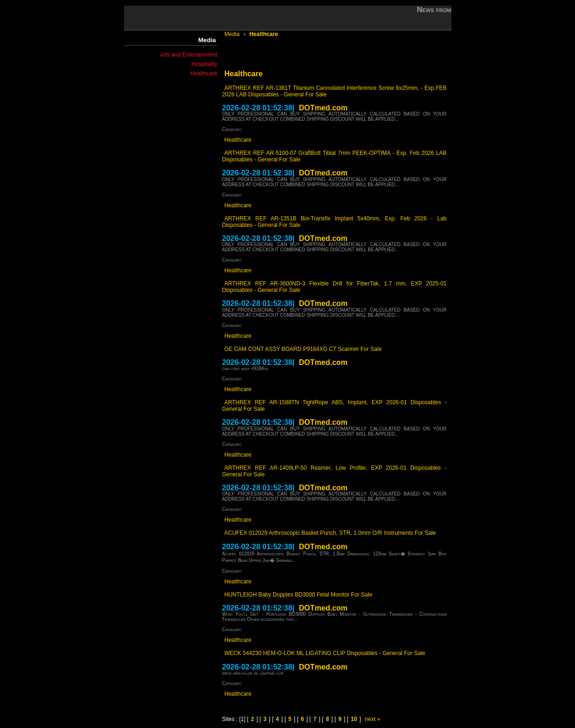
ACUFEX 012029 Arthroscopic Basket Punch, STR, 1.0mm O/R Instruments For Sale (330, 533)
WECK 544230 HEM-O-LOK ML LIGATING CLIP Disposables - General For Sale (325, 653)
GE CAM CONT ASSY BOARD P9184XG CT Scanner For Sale (303, 349)
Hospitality (204, 64)
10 (354, 719)
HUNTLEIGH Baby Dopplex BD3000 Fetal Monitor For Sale (298, 595)
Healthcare (204, 73)
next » (373, 719)
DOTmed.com (323, 108)
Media (233, 34)
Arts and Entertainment (189, 55)
